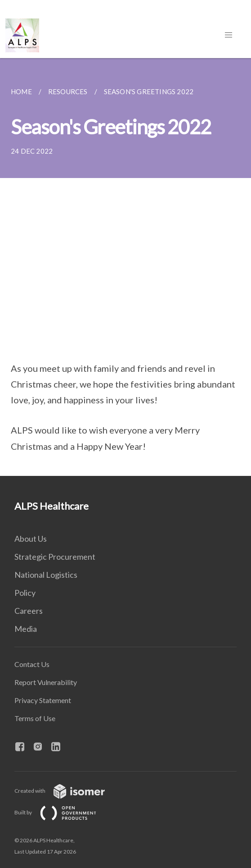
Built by (63, 812)
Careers (29, 611)
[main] (126, 267)
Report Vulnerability (46, 682)
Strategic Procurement (55, 557)
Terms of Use (35, 718)
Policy (25, 593)
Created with (67, 791)
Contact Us (32, 664)
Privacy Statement (43, 700)
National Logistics (46, 575)
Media (26, 629)
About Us (31, 539)
